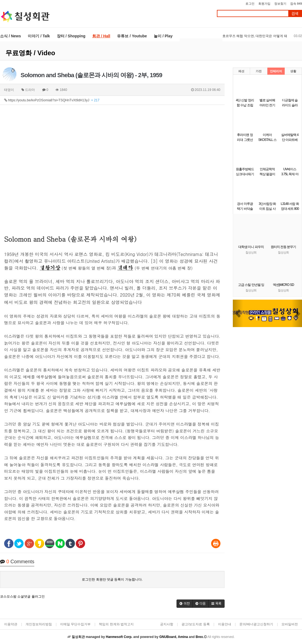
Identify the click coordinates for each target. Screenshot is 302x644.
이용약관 (11, 624)
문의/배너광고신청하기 (256, 624)
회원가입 (264, 4)
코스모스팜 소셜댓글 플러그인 (22, 596)
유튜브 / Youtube (132, 36)
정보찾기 (280, 4)
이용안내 (225, 624)
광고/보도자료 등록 (196, 624)
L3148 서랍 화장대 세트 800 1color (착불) (290, 209)
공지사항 (167, 624)
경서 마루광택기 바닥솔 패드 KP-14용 (245, 209)
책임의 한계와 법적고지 (116, 624)
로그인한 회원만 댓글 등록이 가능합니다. (112, 579)
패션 (241, 71)
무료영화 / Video (30, 53)
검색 (295, 14)
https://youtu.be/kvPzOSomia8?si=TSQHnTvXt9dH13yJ (52, 100)
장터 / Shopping (71, 36)
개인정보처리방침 (39, 624)
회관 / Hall (101, 36)
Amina (183, 637)
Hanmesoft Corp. (119, 637)
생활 (293, 71)
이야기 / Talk (39, 36)
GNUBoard (168, 637)
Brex (199, 637)
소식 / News (10, 36)
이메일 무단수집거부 (75, 624)
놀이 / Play (163, 36)
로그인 (250, 4)
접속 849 (296, 4)
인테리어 (276, 71)
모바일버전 (290, 624)
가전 (259, 71)
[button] (185, 604)
